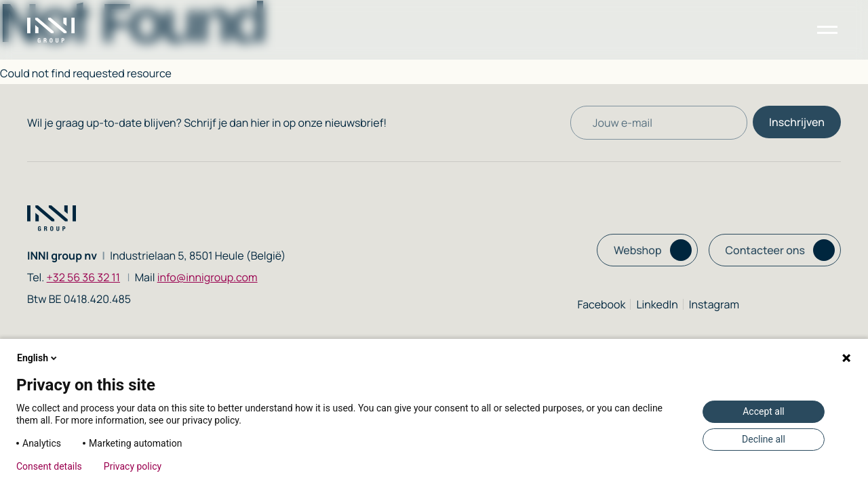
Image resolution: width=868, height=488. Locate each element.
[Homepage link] (64, 30)
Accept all (764, 411)
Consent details (49, 466)
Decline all (764, 439)
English (38, 358)
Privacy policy (133, 466)
